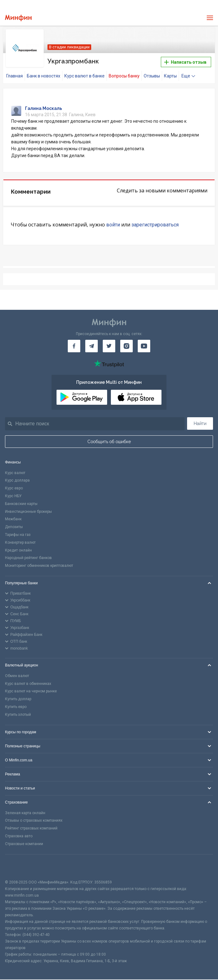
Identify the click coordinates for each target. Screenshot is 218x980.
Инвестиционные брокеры (28, 511)
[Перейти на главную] (18, 18)
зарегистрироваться (155, 224)
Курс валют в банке (84, 76)
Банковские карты (21, 504)
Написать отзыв (185, 62)
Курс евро (14, 488)
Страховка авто (19, 836)
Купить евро (16, 707)
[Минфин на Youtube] (144, 346)
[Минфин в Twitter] (109, 346)
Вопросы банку (124, 76)
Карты (170, 76)
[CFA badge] (19, 866)
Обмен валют (17, 676)
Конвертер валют (20, 542)
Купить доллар (18, 699)
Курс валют (15, 473)
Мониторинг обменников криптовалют (39, 566)
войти (113, 224)
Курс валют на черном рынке (31, 691)
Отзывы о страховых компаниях (34, 820)
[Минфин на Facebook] (74, 346)
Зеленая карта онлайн (25, 813)
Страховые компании (24, 844)
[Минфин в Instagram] (126, 346)
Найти (200, 423)
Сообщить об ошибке (109, 441)
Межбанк (13, 519)
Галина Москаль (44, 108)
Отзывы (152, 76)
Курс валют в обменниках (28, 684)
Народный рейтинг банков (28, 558)
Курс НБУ (13, 496)
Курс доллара (17, 480)
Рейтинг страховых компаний (31, 828)
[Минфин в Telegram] (92, 346)
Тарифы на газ (18, 535)
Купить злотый (18, 715)
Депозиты (14, 527)
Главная (15, 76)
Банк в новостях (44, 76)
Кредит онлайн (18, 550)
